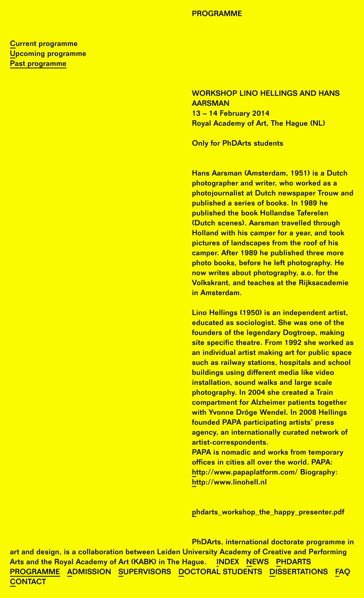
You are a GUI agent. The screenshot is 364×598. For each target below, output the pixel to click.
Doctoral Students (220, 573)
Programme (35, 573)
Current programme (44, 45)
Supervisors (145, 573)
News (258, 563)
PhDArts (294, 563)
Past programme (38, 65)
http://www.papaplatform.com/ (245, 473)
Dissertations (299, 573)
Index (228, 563)
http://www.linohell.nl (229, 483)
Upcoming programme (48, 55)
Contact (28, 583)
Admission (89, 573)
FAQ (343, 573)
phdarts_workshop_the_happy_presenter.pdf (268, 513)
